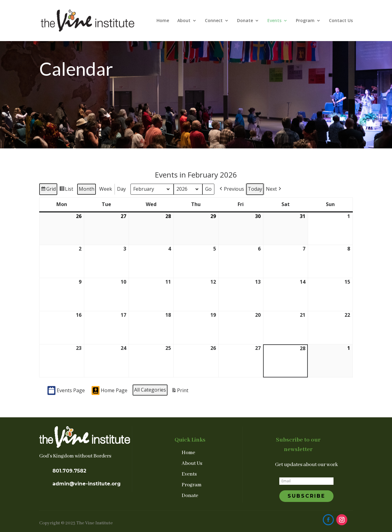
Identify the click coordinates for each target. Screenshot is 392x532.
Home (163, 21)
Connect (214, 21)
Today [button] (255, 189)
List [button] (66, 190)
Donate (245, 21)
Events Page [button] (66, 390)
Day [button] (121, 189)
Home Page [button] (109, 390)
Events (274, 21)
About (184, 21)
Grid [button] (48, 190)
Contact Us (341, 21)
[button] (231, 189)
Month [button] (87, 189)
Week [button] (106, 189)
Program (305, 21)
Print (180, 391)
